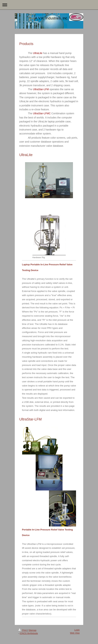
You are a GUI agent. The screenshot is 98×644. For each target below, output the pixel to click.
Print (23, 630)
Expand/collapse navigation (49, 5)
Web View (75, 633)
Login (77, 630)
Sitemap (32, 630)
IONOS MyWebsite (29, 633)
